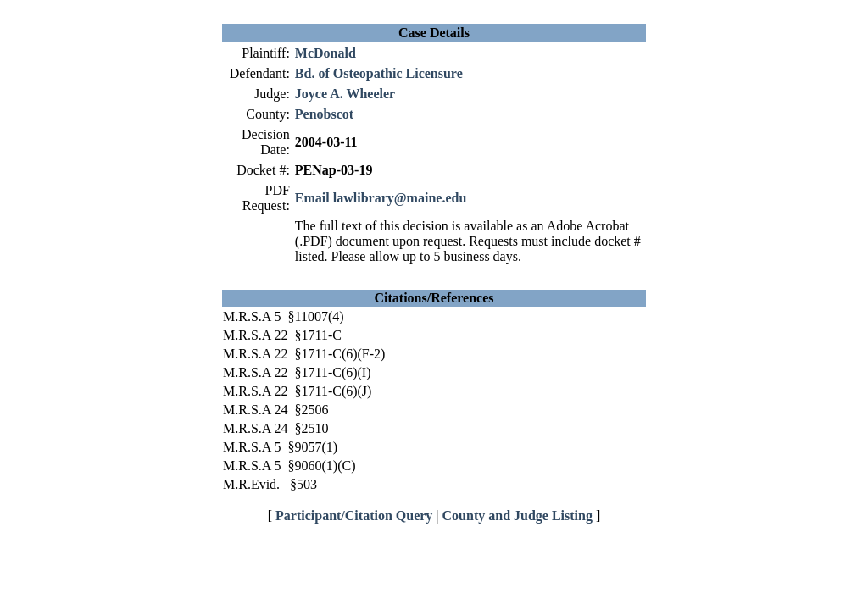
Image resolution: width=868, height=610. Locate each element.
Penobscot (324, 114)
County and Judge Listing (517, 516)
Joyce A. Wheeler (345, 94)
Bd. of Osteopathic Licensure (379, 73)
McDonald (325, 53)
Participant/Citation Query (354, 516)
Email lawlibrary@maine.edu (381, 198)
